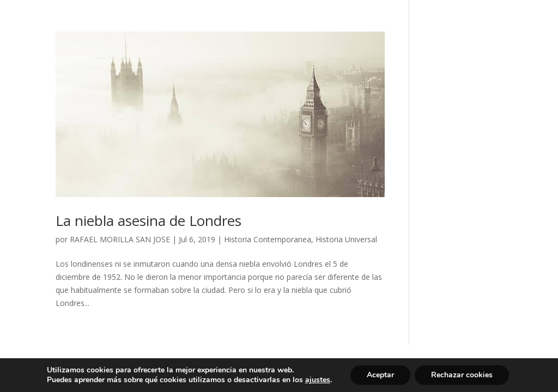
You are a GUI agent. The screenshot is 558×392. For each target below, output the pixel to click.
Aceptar (380, 375)
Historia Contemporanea (268, 239)
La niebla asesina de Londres (148, 220)
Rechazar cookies (462, 375)
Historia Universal (346, 239)
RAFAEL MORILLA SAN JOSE (120, 239)
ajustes (318, 380)
